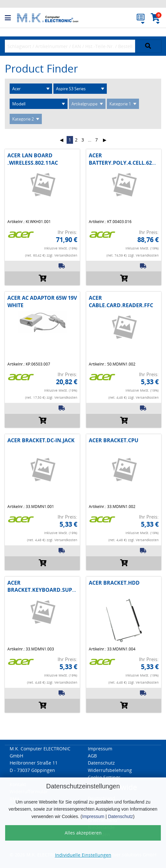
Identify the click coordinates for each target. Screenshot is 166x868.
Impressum (93, 816)
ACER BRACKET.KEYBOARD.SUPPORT (47, 586)
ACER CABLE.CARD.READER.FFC (121, 301)
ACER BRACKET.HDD (114, 583)
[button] (11, 18)
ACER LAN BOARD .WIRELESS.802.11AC (33, 159)
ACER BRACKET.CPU (114, 440)
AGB (92, 756)
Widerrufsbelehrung (110, 770)
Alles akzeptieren (83, 833)
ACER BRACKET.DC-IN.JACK (41, 440)
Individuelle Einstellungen (83, 855)
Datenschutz (121, 816)
